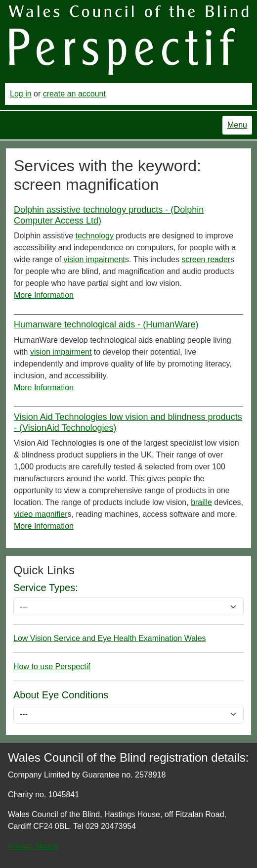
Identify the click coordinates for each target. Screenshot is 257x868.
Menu (237, 125)
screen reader (206, 259)
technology (95, 236)
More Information (44, 295)
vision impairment (94, 259)
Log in (21, 94)
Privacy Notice (33, 846)
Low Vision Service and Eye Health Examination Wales (110, 638)
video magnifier (41, 514)
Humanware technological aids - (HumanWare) (106, 324)
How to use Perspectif (52, 666)
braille (201, 502)
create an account (74, 94)
